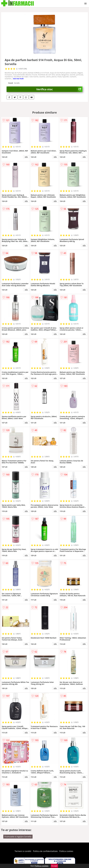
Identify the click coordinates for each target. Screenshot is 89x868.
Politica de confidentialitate (45, 851)
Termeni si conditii (23, 851)
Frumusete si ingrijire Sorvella (18, 837)
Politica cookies (66, 851)
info (26, 157)
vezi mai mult (18, 79)
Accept (54, 866)
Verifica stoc (59, 89)
